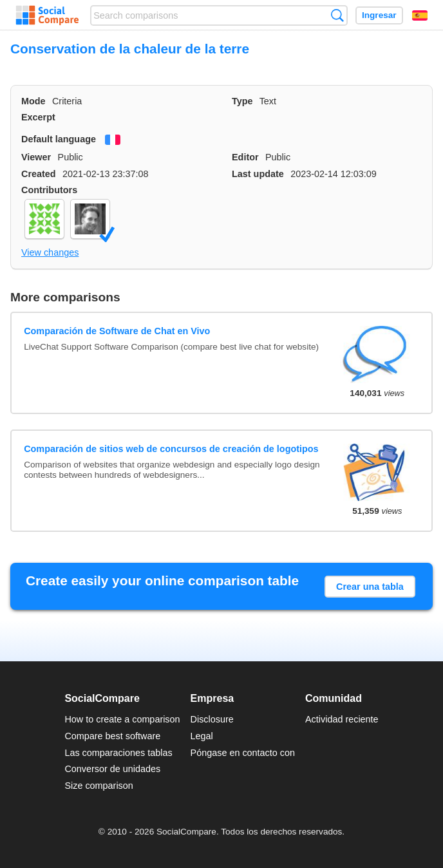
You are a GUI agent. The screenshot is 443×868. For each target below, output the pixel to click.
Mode (33, 101)
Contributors (49, 190)
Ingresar (379, 15)
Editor (245, 157)
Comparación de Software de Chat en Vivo (117, 331)
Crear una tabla (370, 587)
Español (420, 15)
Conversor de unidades (112, 769)
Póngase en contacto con (243, 753)
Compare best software (112, 736)
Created (39, 174)
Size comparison (99, 786)
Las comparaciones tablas (118, 753)
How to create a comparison (122, 719)
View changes (50, 252)
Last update (258, 174)
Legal (202, 736)
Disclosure (212, 719)
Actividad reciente (342, 719)
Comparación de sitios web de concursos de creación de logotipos (171, 449)
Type (242, 101)
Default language (59, 139)
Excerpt (38, 117)
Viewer (36, 157)
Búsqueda (337, 15)
